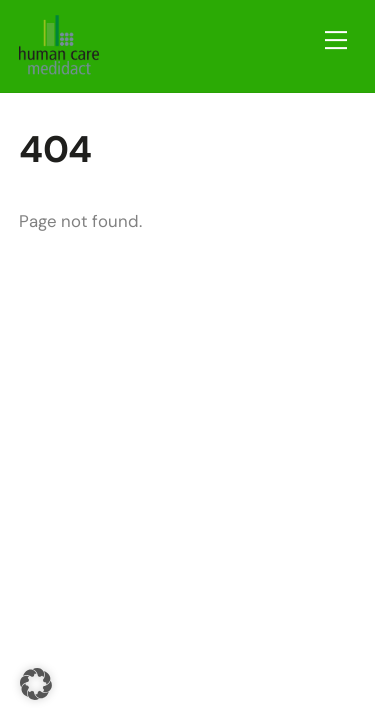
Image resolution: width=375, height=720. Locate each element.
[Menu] (336, 40)
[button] (36, 684)
